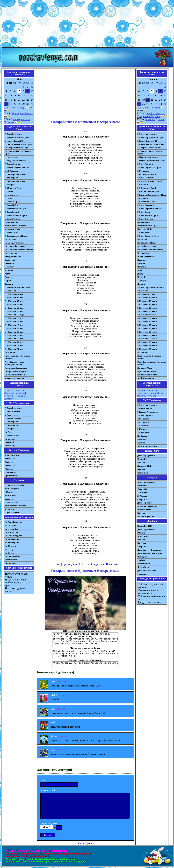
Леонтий (9, 396)
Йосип (152, 393)
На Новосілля (144, 253)
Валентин (20, 390)
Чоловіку (142, 267)
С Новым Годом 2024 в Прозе (18, 144)
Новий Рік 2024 (145, 526)
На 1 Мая (9, 553)
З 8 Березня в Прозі (147, 188)
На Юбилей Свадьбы (15, 246)
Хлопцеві (142, 280)
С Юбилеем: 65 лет (14, 339)
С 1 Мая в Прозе (12, 202)
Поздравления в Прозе (15, 371)
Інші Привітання (146, 378)
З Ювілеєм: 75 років (147, 346)
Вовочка (141, 513)
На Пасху (9, 432)
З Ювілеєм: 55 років (147, 332)
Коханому (142, 260)
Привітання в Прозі (147, 371)
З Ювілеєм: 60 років (147, 335)
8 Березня (142, 499)
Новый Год (10, 459)
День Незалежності (146, 570)
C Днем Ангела (12, 435)
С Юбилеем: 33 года (14, 315)
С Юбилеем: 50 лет (14, 328)
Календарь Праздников (16, 368)
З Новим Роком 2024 (147, 141)
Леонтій (161, 393)
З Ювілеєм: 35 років (147, 318)
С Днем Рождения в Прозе (17, 137)
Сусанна (9, 399)
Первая (57, 564)
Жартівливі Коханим (147, 446)
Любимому (10, 260)
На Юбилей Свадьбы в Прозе (19, 250)
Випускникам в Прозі (148, 226)
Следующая (98, 564)
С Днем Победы (12, 205)
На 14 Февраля (12, 539)
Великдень (142, 557)
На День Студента (13, 536)
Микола (141, 396)
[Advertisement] (87, 24)
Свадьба (9, 462)
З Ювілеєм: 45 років (147, 325)
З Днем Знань (144, 212)
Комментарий (48, 790)
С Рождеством (11, 157)
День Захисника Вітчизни (150, 553)
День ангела (10, 495)
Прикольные (11, 476)
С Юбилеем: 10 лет (14, 298)
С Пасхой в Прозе (13, 195)
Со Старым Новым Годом (17, 148)
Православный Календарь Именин (17, 357)
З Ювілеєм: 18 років (147, 301)
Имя (43, 780)
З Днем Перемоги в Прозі (149, 209)
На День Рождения (14, 522)
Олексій (141, 390)
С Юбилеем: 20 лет (14, 304)
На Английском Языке (15, 375)
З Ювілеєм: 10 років (147, 298)
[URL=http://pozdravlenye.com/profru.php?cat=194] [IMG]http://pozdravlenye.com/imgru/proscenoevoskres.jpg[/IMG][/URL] (85, 654)
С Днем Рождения (13, 134)
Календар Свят (145, 368)
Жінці (140, 270)
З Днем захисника (146, 178)
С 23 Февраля (11, 178)
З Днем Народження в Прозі (151, 137)
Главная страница (85, 843)
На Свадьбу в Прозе (14, 243)
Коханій (141, 263)
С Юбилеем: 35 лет (14, 318)
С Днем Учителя (13, 219)
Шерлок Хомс (144, 510)
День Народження (146, 456)
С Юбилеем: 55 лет (14, 332)
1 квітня (141, 560)
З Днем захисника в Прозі (150, 181)
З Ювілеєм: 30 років (147, 311)
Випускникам (144, 222)
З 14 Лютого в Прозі (147, 174)
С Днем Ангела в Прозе (16, 236)
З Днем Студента (145, 164)
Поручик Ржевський (147, 506)
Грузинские (10, 472)
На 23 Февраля (12, 543)
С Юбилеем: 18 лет (14, 301)
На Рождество (11, 532)
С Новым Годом (12, 411)
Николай (20, 396)
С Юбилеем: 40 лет (14, 322)
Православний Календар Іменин (149, 357)
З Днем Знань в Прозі (148, 215)
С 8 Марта (10, 185)
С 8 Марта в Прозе (14, 188)
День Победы (18, 108)
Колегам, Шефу (145, 229)
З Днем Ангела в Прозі (148, 236)
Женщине (9, 270)
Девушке (9, 284)
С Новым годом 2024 (14, 485)
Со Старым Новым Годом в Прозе (18, 152)
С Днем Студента (13, 164)
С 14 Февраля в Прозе (15, 174)
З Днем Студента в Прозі (149, 167)
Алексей (9, 390)
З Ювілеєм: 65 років (147, 339)
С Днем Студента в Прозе (17, 167)
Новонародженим (146, 256)
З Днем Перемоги (146, 205)
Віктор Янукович (146, 516)
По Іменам (142, 352)
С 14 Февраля (11, 171)
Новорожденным (13, 256)
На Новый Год (11, 529)
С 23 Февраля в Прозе (15, 181)
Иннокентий (11, 393)
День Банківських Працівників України (151, 115)
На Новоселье (11, 253)
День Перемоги (152, 108)
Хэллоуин (9, 509)
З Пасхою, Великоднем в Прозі (152, 195)
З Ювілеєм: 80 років (147, 349)
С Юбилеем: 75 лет (14, 346)
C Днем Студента (13, 418)
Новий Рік (142, 459)
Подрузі (141, 277)
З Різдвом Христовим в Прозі (151, 161)
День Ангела (143, 536)
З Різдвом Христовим (147, 157)
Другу (7, 274)
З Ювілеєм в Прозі (146, 294)
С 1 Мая (8, 198)
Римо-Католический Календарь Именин (14, 363)
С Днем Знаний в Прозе (16, 215)
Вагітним (142, 543)
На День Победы (13, 556)
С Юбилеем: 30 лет (14, 311)
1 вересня (142, 574)
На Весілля (143, 239)
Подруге (8, 277)
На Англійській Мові (147, 375)
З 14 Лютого (143, 171)
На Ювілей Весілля (147, 246)
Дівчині (141, 284)
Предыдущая (70, 564)
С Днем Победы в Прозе (16, 209)
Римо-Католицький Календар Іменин (152, 363)
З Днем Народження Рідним (151, 287)
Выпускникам (11, 222)
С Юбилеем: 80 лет (14, 349)
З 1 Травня (142, 198)
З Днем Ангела (144, 232)
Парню (8, 280)
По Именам (10, 352)
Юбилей (9, 469)
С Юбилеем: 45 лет (14, 325)
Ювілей (141, 469)
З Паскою (142, 429)
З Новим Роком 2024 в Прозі (151, 144)
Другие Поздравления (15, 378)
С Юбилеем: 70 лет (14, 342)
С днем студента (12, 513)
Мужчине (9, 267)
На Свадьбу (10, 239)
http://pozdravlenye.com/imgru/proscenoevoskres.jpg (85, 664)
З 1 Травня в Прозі (146, 202)
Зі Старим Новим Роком (149, 148)
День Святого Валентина (149, 550)
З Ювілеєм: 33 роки (147, 315)
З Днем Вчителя (145, 219)
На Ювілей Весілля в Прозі (150, 250)
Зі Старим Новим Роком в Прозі (150, 152)
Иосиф (23, 393)
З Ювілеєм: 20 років (147, 304)
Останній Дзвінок (155, 119)
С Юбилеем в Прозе (14, 294)
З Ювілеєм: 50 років (147, 328)
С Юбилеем (10, 291)
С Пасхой (9, 191)
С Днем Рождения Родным (17, 287)
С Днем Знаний (12, 212)
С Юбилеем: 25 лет (14, 308)
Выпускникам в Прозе (15, 226)
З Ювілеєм (142, 291)
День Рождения (12, 455)
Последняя (112, 564)
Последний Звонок (22, 113)
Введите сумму (49, 823)
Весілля (141, 462)
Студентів (142, 489)
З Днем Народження (147, 134)
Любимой (9, 263)
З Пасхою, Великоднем (148, 191)
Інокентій (142, 393)
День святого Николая (15, 506)
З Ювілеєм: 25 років (147, 308)
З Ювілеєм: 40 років (147, 322)
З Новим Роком (145, 408)
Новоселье (10, 465)
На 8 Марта (10, 546)
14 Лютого (142, 492)
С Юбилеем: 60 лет (14, 335)
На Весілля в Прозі (146, 243)
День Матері (143, 567)
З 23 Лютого (143, 422)
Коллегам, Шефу (13, 229)
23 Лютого (142, 496)
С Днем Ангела (12, 232)
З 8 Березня (143, 185)
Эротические (11, 560)
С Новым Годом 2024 (14, 141)
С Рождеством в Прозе (15, 161)
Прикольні (143, 473)
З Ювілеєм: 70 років (147, 342)
